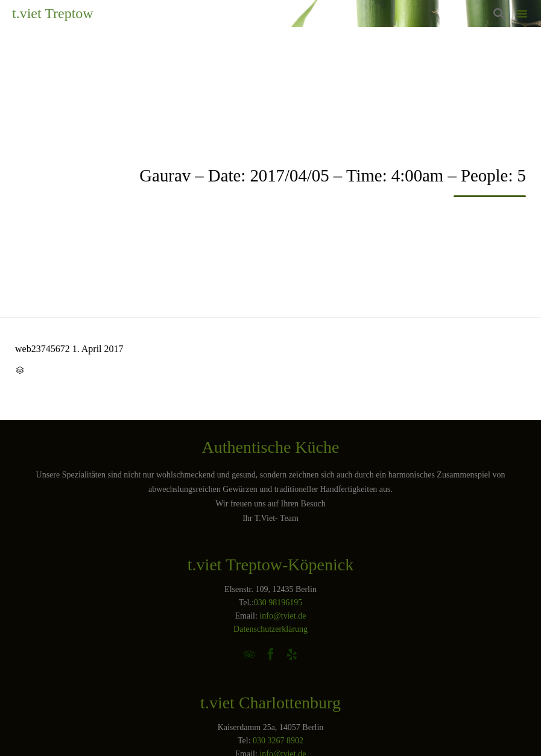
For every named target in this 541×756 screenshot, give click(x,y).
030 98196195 (278, 603)
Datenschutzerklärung (270, 629)
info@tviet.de (283, 616)
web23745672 (43, 349)
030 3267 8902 (278, 741)
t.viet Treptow (53, 13)
